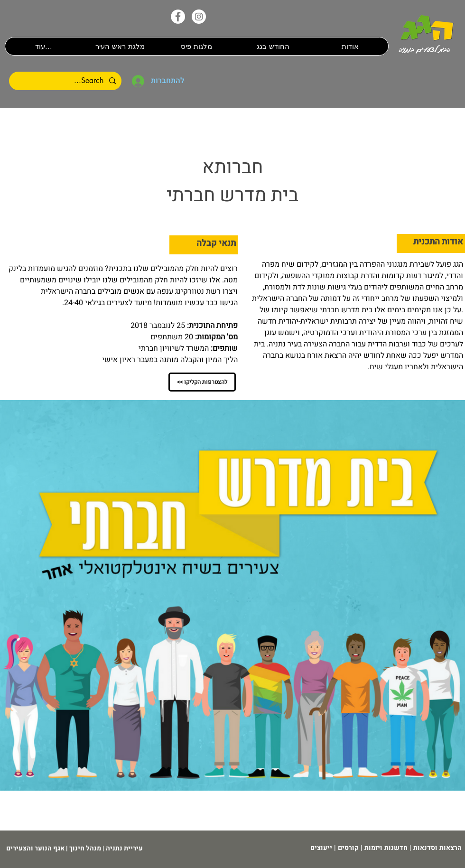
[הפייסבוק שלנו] (178, 17)
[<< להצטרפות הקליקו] (202, 382)
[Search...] (66, 81)
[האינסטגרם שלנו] (199, 17)
